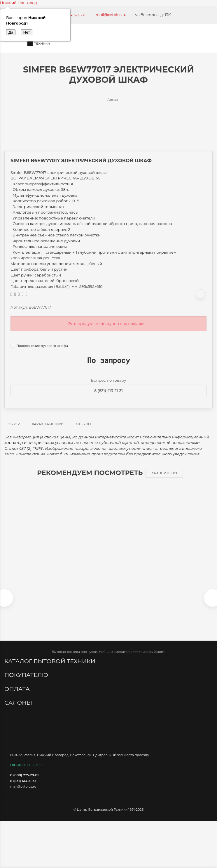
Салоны (19, 703)
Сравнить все (165, 473)
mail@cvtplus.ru (111, 15)
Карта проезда (136, 755)
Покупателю (27, 675)
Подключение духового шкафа (39, 346)
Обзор (14, 424)
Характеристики (48, 424)
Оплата (18, 689)
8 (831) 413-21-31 (108, 390)
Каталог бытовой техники (51, 661)
